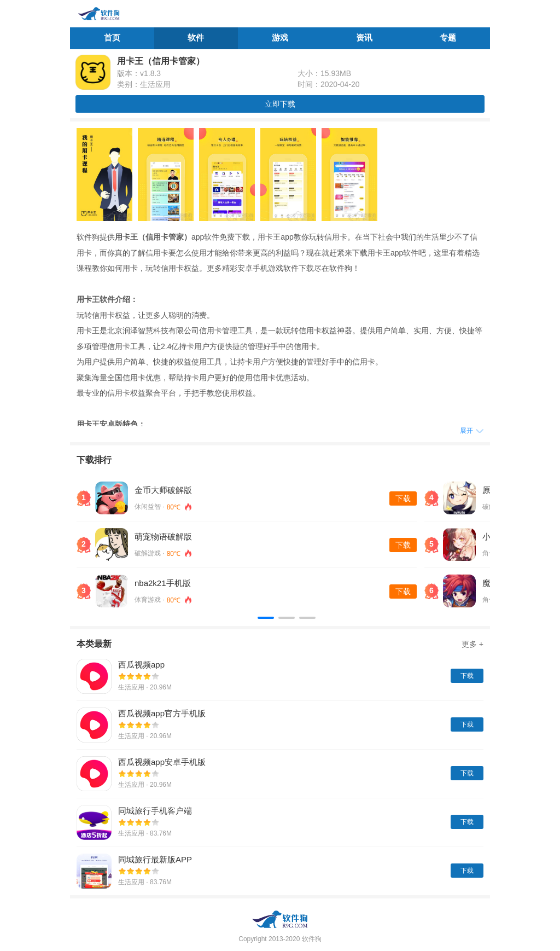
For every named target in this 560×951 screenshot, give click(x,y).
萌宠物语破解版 (163, 537)
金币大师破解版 (163, 490)
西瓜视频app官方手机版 (162, 713)
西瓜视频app (141, 665)
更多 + (472, 644)
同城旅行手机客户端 (155, 811)
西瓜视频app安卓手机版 (162, 762)
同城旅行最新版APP (155, 859)
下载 (403, 498)
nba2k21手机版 (163, 583)
